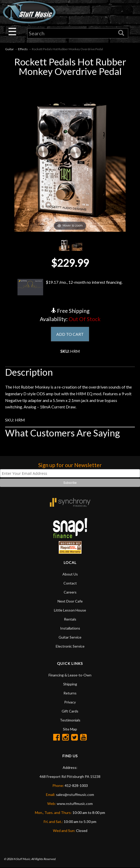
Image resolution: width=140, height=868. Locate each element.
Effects (23, 49)
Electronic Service (70, 646)
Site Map (70, 729)
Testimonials (70, 720)
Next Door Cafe (70, 601)
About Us (70, 574)
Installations (70, 628)
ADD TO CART (70, 334)
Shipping (70, 684)
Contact (70, 583)
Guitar (10, 49)
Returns (70, 693)
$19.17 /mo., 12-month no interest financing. (70, 287)
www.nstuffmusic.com (75, 804)
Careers (70, 592)
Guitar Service (70, 637)
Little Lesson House (70, 610)
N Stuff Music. (22, 859)
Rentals (70, 619)
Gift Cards (70, 711)
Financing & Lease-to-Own (70, 675)
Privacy (70, 702)
